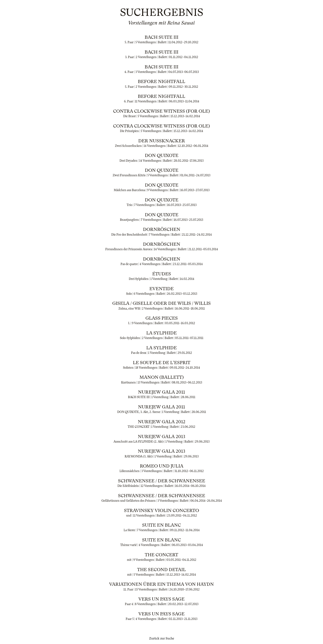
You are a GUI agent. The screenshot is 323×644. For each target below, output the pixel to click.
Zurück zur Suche (162, 638)
